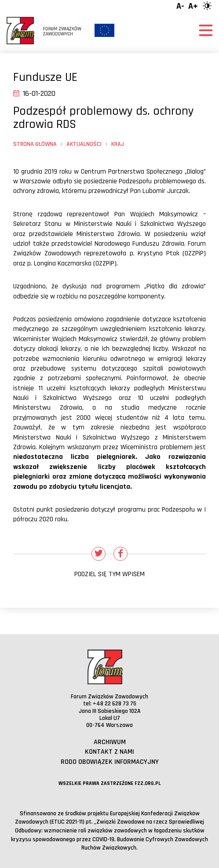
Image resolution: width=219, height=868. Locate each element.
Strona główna (35, 144)
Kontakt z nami (109, 752)
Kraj (118, 144)
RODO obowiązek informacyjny (110, 762)
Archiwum (110, 742)
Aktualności (84, 144)
